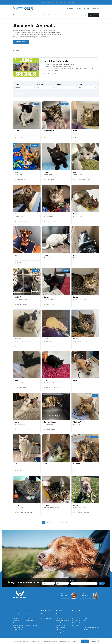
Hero (75, 131)
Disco (46, 339)
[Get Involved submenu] (58, 15)
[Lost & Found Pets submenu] (35, 15)
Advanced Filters (20, 94)
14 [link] (60, 522)
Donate (94, 15)
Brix (16, 255)
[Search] (25, 88)
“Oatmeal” (77, 422)
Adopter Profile (21, 42)
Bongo (76, 297)
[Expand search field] (85, 15)
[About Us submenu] (68, 15)
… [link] (56, 522)
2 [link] (48, 522)
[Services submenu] (16, 15)
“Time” (17, 131)
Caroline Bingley (50, 422)
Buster (46, 172)
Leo (16, 464)
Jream (46, 505)
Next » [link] (66, 522)
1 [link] (44, 522)
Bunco (46, 297)
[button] (46, 88)
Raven (75, 339)
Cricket (18, 505)
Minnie (76, 214)
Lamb (17, 422)
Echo (17, 214)
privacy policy (75, 641)
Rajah (17, 380)
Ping (75, 255)
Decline (94, 641)
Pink (46, 464)
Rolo (17, 172)
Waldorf (18, 297)
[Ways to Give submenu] (47, 15)
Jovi (46, 380)
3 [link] (52, 522)
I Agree (85, 641)
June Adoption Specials (44, 2)
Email (71, 581)
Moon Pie (18, 339)
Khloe (46, 214)
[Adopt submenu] (24, 15)
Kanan (75, 505)
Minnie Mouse (49, 131)
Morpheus (77, 464)
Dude (75, 380)
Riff (75, 172)
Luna (46, 255)
